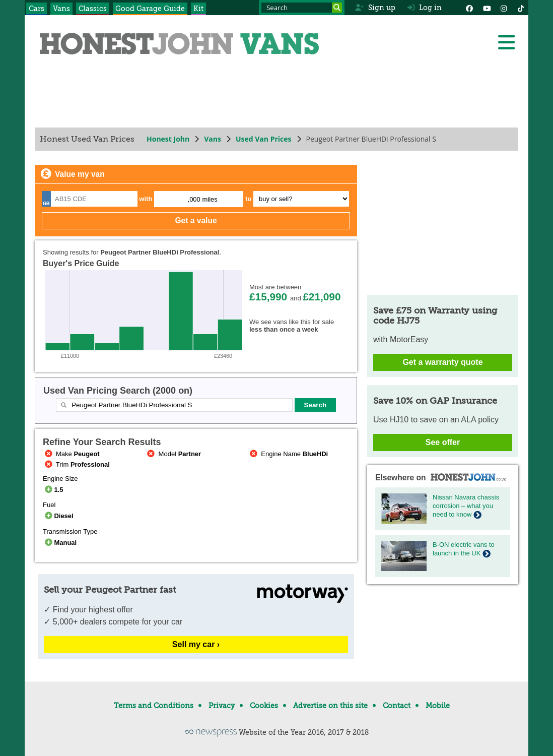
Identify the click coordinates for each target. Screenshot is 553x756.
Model (174, 454)
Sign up (375, 8)
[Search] (337, 8)
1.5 (53, 490)
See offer (443, 442)
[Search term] (302, 8)
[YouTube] (487, 8)
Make (71, 454)
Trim (76, 464)
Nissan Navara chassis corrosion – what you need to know (466, 506)
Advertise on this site (330, 706)
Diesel (58, 516)
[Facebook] (469, 8)
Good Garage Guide (150, 9)
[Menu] (506, 42)
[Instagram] (504, 8)
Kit (198, 9)
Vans (61, 9)
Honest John (168, 139)
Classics (93, 9)
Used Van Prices (264, 139)
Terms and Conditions (154, 706)
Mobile (438, 706)
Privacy (222, 706)
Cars (37, 9)
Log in (425, 8)
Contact (397, 706)
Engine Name (288, 454)
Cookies (264, 706)
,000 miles (203, 199)
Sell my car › (196, 644)
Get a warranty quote (442, 362)
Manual (60, 543)
